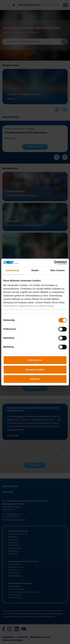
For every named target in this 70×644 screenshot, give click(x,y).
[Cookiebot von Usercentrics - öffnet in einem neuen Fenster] (54, 263)
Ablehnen (35, 379)
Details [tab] (35, 270)
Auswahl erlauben (35, 370)
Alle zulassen (35, 360)
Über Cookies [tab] (58, 270)
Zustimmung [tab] (12, 270)
